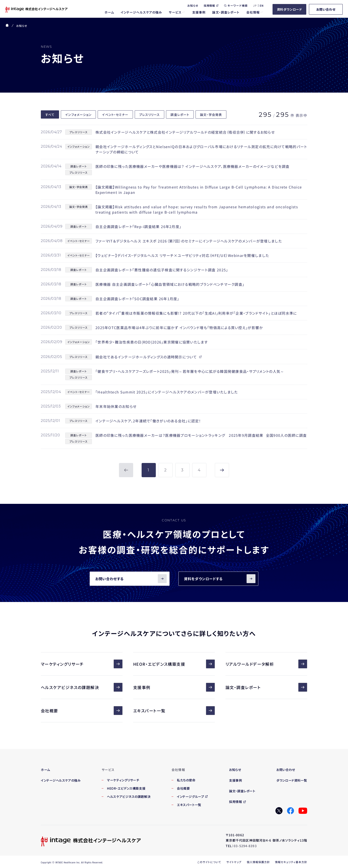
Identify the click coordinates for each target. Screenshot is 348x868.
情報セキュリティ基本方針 (291, 862)
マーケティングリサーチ (82, 664)
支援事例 (174, 687)
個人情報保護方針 (258, 862)
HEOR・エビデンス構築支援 (174, 664)
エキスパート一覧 (174, 711)
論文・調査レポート (266, 687)
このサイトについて (209, 862)
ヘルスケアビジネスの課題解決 (82, 687)
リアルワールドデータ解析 (266, 664)
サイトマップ (234, 862)
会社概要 (82, 711)
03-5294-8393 (245, 846)
